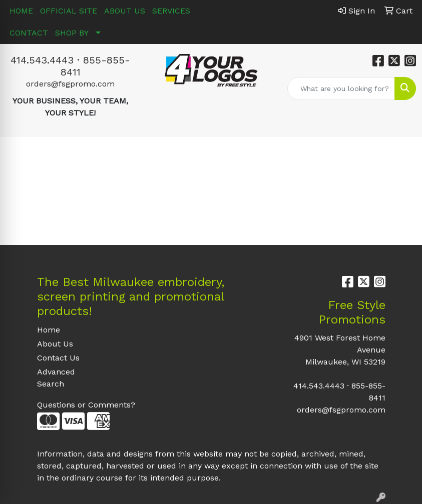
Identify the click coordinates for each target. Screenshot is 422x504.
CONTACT (29, 33)
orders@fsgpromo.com (70, 84)
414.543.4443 (42, 60)
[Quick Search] (341, 88)
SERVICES (171, 11)
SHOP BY (72, 33)
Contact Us (58, 358)
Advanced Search (56, 378)
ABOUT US (125, 11)
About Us (55, 344)
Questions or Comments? (86, 405)
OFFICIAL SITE (69, 11)
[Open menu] (402, 152)
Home (49, 330)
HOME (21, 11)
